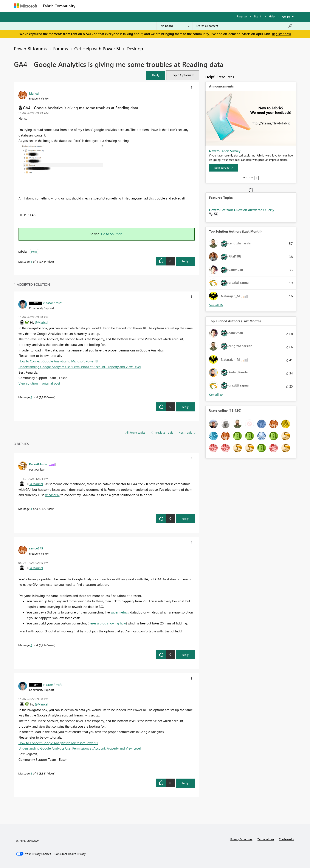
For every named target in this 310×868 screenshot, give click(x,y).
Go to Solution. (112, 234)
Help (272, 16)
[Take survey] (223, 168)
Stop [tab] (256, 178)
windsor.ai (52, 495)
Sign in (258, 16)
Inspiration (104, 6)
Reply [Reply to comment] (185, 407)
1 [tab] (244, 178)
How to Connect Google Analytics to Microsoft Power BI (58, 361)
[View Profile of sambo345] (36, 548)
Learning (177, 6)
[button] (156, 75)
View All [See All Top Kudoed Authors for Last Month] (216, 395)
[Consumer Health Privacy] (70, 854)
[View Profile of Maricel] (34, 93)
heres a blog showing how (107, 623)
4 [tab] (252, 178)
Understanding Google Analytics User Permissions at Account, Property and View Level (80, 367)
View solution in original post (39, 383)
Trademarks (286, 839)
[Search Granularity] (174, 26)
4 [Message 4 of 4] (31, 509)
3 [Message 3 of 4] (31, 645)
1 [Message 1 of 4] (31, 261)
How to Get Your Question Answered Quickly (242, 210)
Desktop (135, 48)
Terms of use (266, 839)
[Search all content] (244, 26)
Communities (141, 6)
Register (242, 16)
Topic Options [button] (181, 75)
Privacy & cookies (241, 839)
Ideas (122, 6)
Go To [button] (286, 16)
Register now (281, 34)
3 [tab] (249, 178)
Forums (85, 6)
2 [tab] (247, 178)
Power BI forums (30, 48)
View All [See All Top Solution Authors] (216, 305)
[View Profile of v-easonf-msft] (52, 303)
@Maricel (41, 322)
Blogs (160, 6)
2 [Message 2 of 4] (31, 397)
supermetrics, (120, 612)
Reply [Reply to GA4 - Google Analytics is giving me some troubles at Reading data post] (185, 261)
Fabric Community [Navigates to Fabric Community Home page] (59, 6)
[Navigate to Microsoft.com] (26, 6)
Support (195, 6)
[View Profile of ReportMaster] (38, 464)
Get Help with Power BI (97, 48)
